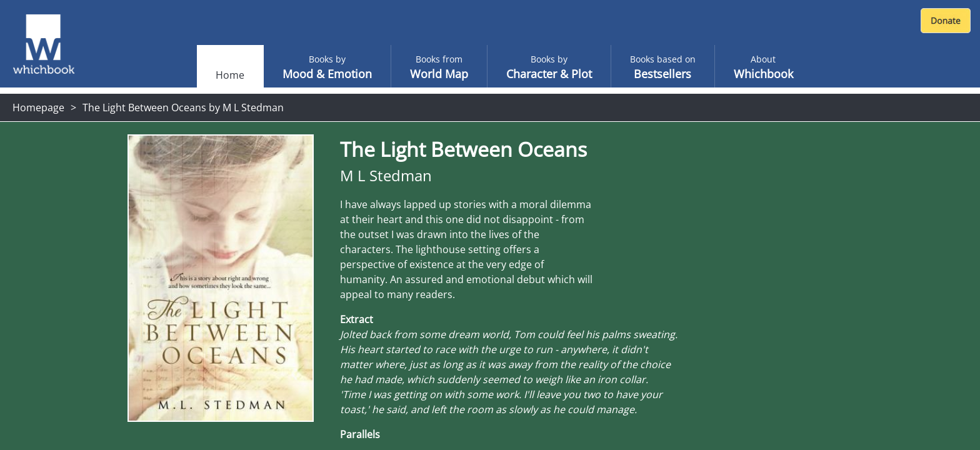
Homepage (38, 107)
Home (230, 75)
